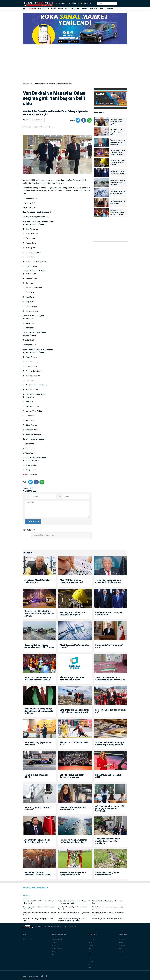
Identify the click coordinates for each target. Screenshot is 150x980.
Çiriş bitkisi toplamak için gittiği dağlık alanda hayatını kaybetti (75, 711)
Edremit (90, 952)
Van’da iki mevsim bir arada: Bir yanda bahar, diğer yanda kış (108, 908)
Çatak (89, 949)
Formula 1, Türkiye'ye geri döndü (36, 776)
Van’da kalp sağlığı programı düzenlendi (38, 744)
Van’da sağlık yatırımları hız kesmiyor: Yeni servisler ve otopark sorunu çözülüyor (74, 902)
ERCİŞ (67, 9)
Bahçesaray (91, 939)
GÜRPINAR (109, 9)
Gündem (26, 895)
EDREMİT (61, 9)
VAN (39, 9)
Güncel (54, 952)
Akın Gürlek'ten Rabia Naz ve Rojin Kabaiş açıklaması (38, 841)
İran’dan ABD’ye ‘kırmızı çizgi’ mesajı (118, 202)
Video (121, 942)
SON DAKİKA (32, 9)
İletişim (121, 955)
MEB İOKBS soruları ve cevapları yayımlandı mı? (118, 132)
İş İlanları (122, 946)
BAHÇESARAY (76, 9)
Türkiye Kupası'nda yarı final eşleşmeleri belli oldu (73, 874)
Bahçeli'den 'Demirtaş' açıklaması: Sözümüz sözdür (38, 874)
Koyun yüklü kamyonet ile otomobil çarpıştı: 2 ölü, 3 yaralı (118, 183)
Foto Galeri (123, 939)
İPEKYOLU (46, 9)
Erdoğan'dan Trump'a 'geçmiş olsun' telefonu (118, 172)
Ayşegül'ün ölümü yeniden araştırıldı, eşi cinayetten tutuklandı (107, 841)
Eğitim (54, 955)
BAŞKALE (85, 9)
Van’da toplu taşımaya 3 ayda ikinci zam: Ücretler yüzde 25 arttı (39, 908)
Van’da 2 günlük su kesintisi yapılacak (37, 809)
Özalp (89, 967)
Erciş (89, 955)
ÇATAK (101, 9)
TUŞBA (53, 9)
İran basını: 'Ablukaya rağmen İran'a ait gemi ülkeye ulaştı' (74, 841)
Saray (89, 964)
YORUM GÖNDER (33, 521)
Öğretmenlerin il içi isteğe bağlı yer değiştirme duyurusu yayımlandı (110, 809)
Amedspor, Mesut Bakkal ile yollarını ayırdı (116, 122)
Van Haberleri (27, 939)
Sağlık (54, 946)
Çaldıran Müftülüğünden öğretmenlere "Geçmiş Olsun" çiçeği (38, 902)
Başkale (90, 942)
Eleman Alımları (57, 939)
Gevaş (90, 958)
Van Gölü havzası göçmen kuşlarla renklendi (107, 874)
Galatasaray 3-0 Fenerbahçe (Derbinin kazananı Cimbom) (117, 212)
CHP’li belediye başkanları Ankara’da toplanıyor (72, 776)
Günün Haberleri (57, 949)
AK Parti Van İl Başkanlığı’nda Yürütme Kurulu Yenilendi (72, 908)
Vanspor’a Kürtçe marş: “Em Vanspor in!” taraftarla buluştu (40, 914)
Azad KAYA (60, 926)
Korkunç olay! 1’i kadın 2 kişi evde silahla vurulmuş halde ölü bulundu (118, 152)
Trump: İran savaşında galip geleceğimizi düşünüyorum (118, 142)
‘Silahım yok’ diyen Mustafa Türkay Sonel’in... (73, 809)
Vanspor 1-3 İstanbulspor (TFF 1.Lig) (74, 744)
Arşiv (121, 949)
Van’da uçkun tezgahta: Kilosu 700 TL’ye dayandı (73, 913)
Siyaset (55, 942)
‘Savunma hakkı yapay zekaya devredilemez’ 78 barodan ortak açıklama (39, 711)
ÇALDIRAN (94, 9)
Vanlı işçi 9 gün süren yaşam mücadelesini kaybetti (117, 163)
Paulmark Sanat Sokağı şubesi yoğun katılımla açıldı (38, 920)
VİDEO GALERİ (86, 3)
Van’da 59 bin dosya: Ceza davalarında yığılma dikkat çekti (110, 679)
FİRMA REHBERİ (62, 3)
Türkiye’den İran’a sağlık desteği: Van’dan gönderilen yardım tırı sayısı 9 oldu (71, 920)
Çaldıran (90, 946)
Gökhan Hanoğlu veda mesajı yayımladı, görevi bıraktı (107, 902)
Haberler (27, 84)
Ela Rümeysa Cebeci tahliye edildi (108, 776)
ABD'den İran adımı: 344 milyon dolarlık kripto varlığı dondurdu (110, 744)
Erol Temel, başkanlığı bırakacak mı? (110, 711)
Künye (121, 952)
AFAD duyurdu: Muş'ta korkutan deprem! (118, 193)
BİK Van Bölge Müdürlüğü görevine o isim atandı (72, 679)
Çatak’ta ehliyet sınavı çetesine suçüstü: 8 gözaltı (108, 919)
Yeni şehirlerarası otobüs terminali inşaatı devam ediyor (108, 914)
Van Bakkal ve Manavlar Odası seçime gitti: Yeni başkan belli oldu (53, 84)
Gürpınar (90, 961)
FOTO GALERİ (74, 3)
